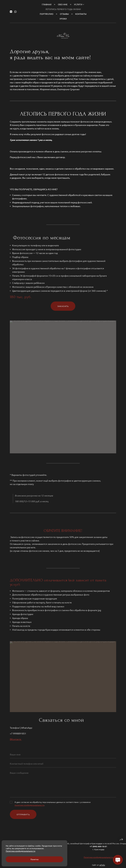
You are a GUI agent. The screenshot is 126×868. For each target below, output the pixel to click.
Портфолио (47, 14)
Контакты (81, 14)
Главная (47, 4)
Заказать (63, 308)
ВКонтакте (16, 741)
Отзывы (64, 14)
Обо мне (63, 4)
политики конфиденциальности (29, 807)
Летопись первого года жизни (63, 9)
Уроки (63, 19)
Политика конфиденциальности (98, 859)
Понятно (35, 859)
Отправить (23, 817)
